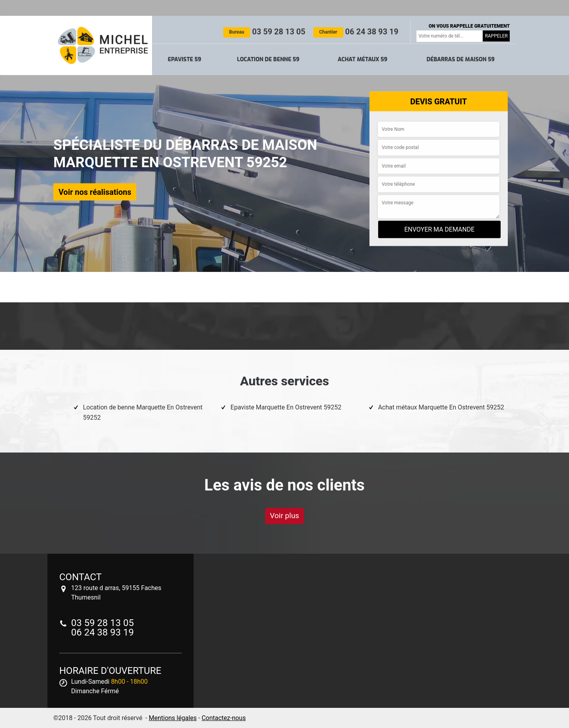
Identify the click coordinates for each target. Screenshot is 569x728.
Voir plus (284, 516)
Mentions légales (172, 718)
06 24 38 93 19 (356, 32)
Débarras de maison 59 (460, 59)
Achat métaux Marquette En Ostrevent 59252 (441, 407)
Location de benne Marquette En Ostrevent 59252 (143, 412)
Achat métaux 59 (363, 59)
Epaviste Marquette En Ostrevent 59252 (286, 407)
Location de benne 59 (268, 59)
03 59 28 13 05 (264, 32)
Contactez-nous (224, 718)
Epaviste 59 (185, 59)
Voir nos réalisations (95, 192)
